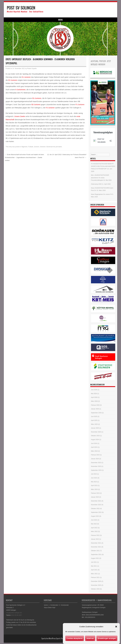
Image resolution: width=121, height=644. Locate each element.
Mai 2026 (94, 394)
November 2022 (96, 505)
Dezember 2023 (96, 463)
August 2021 (95, 559)
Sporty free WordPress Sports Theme (53, 639)
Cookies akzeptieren (75, 638)
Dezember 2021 (96, 543)
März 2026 (94, 402)
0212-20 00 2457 (16, 616)
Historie (75, 20)
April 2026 (94, 398)
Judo (30, 20)
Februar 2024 (95, 455)
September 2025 (96, 413)
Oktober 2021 (95, 551)
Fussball (20, 20)
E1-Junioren (26, 77)
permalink (59, 147)
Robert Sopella (32, 69)
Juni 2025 (94, 417)
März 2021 (94, 574)
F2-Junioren (50, 108)
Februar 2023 (95, 494)
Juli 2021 (94, 563)
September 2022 (96, 513)
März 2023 (94, 490)
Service (47, 20)
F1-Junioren (80, 105)
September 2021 (96, 555)
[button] (116, 627)
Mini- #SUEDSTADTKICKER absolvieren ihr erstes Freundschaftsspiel (100, 178)
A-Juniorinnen (20, 90)
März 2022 (94, 532)
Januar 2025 (95, 428)
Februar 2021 (95, 578)
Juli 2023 (94, 474)
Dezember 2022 (96, 501)
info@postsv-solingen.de (14, 613)
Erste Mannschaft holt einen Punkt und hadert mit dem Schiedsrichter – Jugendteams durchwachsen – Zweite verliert (24, 158)
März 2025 (94, 425)
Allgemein (24, 147)
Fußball (31, 147)
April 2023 (94, 486)
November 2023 (96, 467)
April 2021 (94, 570)
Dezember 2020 (96, 582)
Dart (38, 20)
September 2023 (96, 470)
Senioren (43, 147)
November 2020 (96, 585)
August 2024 (95, 440)
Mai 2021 (94, 566)
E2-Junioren (13, 81)
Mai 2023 (94, 482)
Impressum (87, 20)
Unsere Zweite (20, 117)
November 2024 (96, 432)
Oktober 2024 (95, 436)
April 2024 (94, 448)
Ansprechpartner (61, 20)
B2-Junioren (36, 105)
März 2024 (94, 451)
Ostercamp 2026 (96, 184)
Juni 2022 (94, 520)
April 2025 (94, 421)
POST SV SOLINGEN (21, 8)
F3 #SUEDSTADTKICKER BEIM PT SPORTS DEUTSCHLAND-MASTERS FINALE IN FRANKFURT (103, 167)
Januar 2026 (95, 409)
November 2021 (96, 547)
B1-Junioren (37, 99)
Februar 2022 (95, 536)
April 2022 (94, 528)
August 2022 (95, 517)
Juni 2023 (94, 478)
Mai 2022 (94, 524)
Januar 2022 (95, 539)
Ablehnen (90, 638)
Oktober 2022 (95, 509)
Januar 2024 (95, 459)
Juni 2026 (94, 390)
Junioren (37, 147)
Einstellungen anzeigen (107, 638)
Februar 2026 (95, 405)
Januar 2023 (95, 497)
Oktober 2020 (95, 589)
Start (10, 20)
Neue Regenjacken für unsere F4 (101, 195)
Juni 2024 (94, 444)
